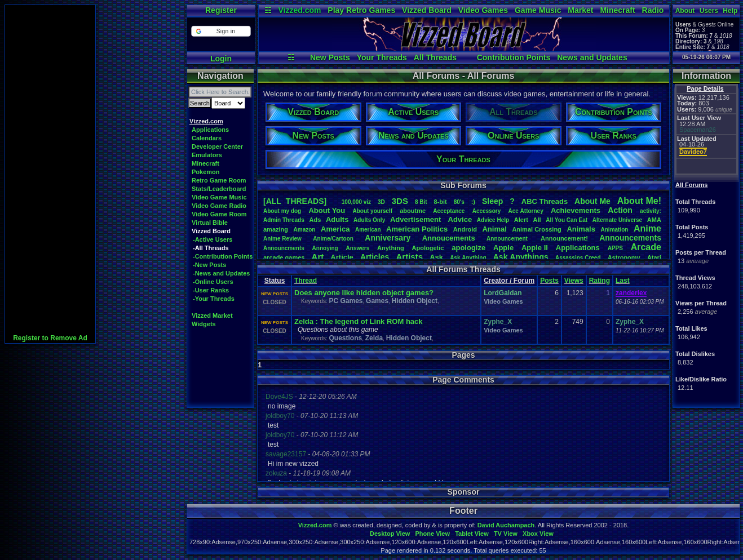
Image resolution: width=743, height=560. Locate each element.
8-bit (441, 202)
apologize (468, 248)
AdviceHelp (493, 220)
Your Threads (382, 57)
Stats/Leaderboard (219, 189)
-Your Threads (214, 299)
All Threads (435, 57)
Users (709, 11)
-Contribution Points (223, 256)
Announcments (284, 248)
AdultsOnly (369, 220)
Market (580, 10)
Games (377, 301)
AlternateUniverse (617, 220)
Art (318, 257)
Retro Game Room (219, 180)
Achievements (576, 210)
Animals (581, 229)
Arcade (646, 247)
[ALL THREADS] (295, 201)
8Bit (421, 202)
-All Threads (211, 248)
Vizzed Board (427, 10)
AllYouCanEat (567, 220)
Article (342, 257)
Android (465, 229)
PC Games (346, 301)
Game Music (538, 10)
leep (492, 201)
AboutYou (327, 210)
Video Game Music (219, 197)
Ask (436, 257)
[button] (221, 31)
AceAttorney (525, 211)
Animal (494, 229)
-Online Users (213, 282)
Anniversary (388, 238)
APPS (615, 248)
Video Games (483, 10)
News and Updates (592, 57)
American (368, 230)
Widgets (204, 324)
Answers (358, 248)
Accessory (487, 211)
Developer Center (217, 146)
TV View (506, 534)
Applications (210, 130)
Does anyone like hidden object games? (364, 293)
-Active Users (213, 239)
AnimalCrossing (536, 229)
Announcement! (564, 238)
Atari (654, 257)
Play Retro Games (361, 10)
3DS (400, 201)
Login (221, 59)
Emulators (207, 155)
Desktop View (390, 534)
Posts (549, 281)
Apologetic (428, 248)
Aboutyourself (372, 211)
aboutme (413, 211)
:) (473, 202)
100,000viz (356, 202)
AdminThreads (284, 220)
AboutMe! (639, 201)
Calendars (207, 138)
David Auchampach (506, 525)
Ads (315, 220)
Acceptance (449, 211)
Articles (375, 257)
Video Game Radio (219, 206)
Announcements (630, 238)
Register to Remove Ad (50, 338)
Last (623, 281)
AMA (654, 220)
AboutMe (592, 201)
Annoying (325, 248)
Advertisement (417, 219)
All (537, 220)
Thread (306, 281)
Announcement (508, 239)
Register (221, 10)
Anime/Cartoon (333, 239)
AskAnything (468, 258)
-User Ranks (211, 290)
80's (459, 202)
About (685, 11)
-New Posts (209, 265)
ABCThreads (545, 201)
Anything (391, 248)
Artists (409, 257)
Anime (647, 228)
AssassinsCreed (578, 258)
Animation (615, 230)
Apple (503, 248)
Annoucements (449, 238)
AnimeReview (282, 239)
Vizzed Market (212, 315)
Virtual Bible (210, 223)
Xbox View (538, 534)
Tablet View (472, 534)
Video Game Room (219, 214)
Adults (337, 219)
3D (381, 202)
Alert (521, 220)
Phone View (432, 534)
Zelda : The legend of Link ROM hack (359, 321)
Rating (600, 281)
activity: (651, 211)
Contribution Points (514, 57)
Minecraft (617, 10)
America (335, 229)
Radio (653, 10)
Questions (345, 338)
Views (574, 281)
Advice (460, 219)
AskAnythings (521, 257)
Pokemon (206, 172)
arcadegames (284, 257)
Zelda (374, 338)
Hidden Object (415, 301)
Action (620, 210)
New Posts (330, 57)
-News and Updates (221, 273)
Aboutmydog (282, 211)
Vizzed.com (299, 10)
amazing (276, 229)
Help (730, 11)
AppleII (535, 248)
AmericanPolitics (417, 229)
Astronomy (624, 257)
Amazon (305, 230)
